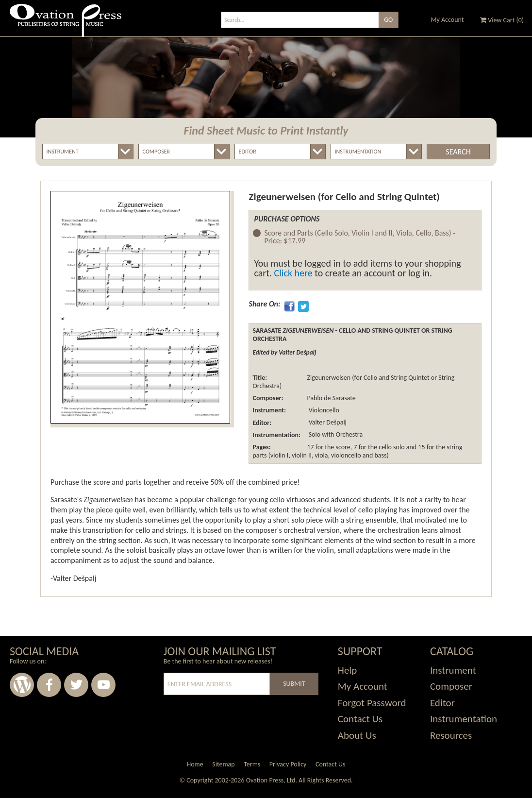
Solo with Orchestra (335, 435)
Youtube (103, 685)
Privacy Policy (288, 764)
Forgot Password (372, 703)
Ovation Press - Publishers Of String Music (66, 24)
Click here (293, 273)
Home (195, 764)
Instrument (453, 670)
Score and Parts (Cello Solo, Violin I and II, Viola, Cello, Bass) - (360, 237)
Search (458, 152)
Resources (451, 735)
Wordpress (22, 685)
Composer (451, 686)
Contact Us (360, 719)
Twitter (76, 685)
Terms (252, 764)
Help (347, 670)
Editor (442, 703)
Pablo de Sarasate (331, 398)
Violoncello (323, 410)
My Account (448, 20)
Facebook (49, 685)
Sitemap (223, 764)
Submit (294, 684)
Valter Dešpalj (326, 423)
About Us (357, 735)
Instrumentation (464, 719)
